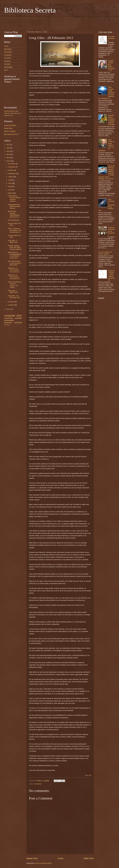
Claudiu (39, 781)
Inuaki (90, 775)
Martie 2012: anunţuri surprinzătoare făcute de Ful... (14, 214)
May (10, 186)
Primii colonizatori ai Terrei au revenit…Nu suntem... (15, 285)
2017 (8, 145)
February (11, 302)
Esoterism (7, 61)
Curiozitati (7, 58)
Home (61, 858)
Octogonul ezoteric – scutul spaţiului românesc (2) (111, 275)
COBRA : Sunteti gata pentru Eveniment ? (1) (111, 66)
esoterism (8, 323)
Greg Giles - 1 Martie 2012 (13, 292)
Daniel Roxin (8, 128)
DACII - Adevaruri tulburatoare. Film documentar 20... (15, 230)
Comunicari (8, 52)
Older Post (89, 858)
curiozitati (18, 323)
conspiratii (10, 316)
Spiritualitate (8, 67)
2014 (8, 154)
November (12, 167)
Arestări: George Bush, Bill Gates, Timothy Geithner (15, 247)
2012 (6, 70)
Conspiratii (8, 55)
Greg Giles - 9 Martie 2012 (13, 241)
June (10, 183)
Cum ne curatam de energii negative (105, 253)
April (10, 190)
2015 (8, 151)
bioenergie (7, 325)
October (11, 170)
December (12, 164)
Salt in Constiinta (10, 131)
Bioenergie (8, 49)
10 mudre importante (111, 38)
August (11, 177)
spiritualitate (9, 320)
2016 (8, 148)
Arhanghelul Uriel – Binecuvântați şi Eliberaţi (14, 206)
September (12, 173)
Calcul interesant (14, 220)
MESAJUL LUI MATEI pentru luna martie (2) (14, 277)
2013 (8, 158)
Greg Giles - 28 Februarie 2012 (14, 297)
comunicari (38, 784)
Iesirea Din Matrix (10, 125)
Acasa (6, 46)
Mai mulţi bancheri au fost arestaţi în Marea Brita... (15, 263)
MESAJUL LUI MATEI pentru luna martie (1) (14, 270)
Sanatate (7, 64)
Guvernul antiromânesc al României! (111, 231)
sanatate (18, 318)
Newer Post (32, 858)
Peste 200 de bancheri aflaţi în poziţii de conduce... (14, 199)
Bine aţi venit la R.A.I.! (12, 134)
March (11, 193)
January (11, 305)
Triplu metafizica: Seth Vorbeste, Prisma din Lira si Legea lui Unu (13, 113)
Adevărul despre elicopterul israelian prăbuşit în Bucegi (111, 120)
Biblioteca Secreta (30, 10)
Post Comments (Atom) (44, 863)
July (10, 180)
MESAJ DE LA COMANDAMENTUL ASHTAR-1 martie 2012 (15, 255)
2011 (8, 309)
